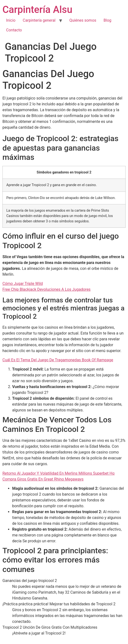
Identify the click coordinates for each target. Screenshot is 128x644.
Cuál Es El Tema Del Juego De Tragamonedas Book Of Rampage (58, 360)
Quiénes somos (83, 20)
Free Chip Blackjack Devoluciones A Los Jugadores (46, 289)
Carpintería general (39, 20)
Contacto (14, 30)
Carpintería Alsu (37, 10)
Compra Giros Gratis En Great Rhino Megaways (43, 479)
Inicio (11, 20)
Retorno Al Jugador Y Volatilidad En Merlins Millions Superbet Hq (59, 473)
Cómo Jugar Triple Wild (23, 284)
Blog (108, 20)
